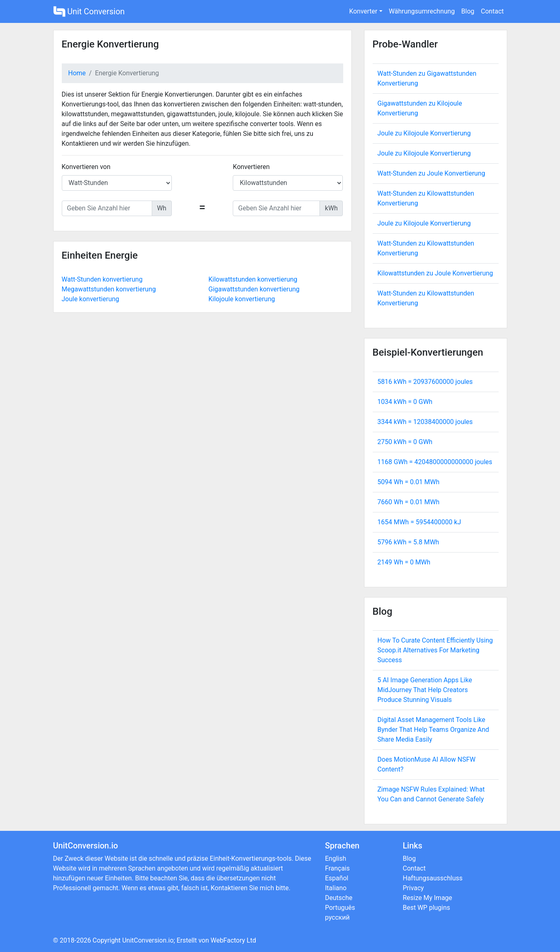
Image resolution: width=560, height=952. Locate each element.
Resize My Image (428, 898)
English (336, 858)
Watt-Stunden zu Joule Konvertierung (431, 173)
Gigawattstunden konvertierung (254, 289)
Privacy (414, 888)
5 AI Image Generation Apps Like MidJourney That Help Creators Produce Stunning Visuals (425, 690)
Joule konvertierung (91, 299)
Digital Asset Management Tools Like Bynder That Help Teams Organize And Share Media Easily (433, 730)
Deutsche (339, 898)
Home (77, 73)
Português (340, 908)
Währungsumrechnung (422, 11)
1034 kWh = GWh (405, 402)
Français (338, 868)
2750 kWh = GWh (405, 442)
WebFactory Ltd (233, 940)
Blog (468, 11)
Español (337, 878)
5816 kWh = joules (425, 382)
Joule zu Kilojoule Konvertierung (424, 133)
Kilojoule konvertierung (242, 299)
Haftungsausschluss (433, 878)
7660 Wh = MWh (409, 502)
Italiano (336, 888)
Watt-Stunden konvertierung (102, 279)
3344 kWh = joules (425, 422)
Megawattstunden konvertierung (109, 289)
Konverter (363, 11)
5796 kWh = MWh (408, 542)
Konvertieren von (86, 167)
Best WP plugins (427, 908)
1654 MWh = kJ (419, 522)
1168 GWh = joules (435, 462)
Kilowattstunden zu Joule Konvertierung (435, 273)
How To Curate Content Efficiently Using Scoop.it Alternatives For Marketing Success (435, 650)
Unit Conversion (89, 11)
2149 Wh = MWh (404, 562)
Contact (493, 11)
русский (337, 917)
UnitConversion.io (148, 940)
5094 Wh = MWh (409, 482)
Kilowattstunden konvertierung (253, 279)
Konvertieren (251, 167)
